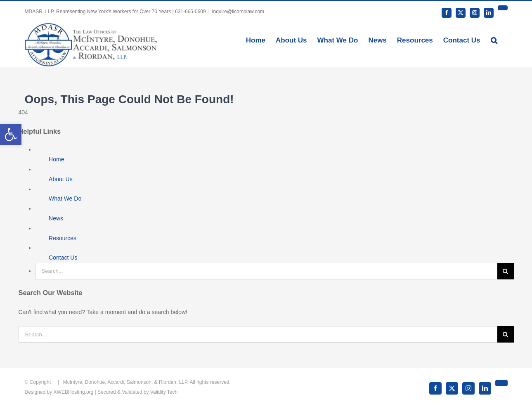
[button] (494, 40)
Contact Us (63, 258)
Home (56, 159)
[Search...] (266, 271)
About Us (61, 179)
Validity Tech (164, 392)
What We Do (65, 199)
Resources (63, 238)
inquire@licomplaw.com (238, 12)
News (56, 218)
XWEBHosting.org (74, 392)
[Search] (506, 271)
